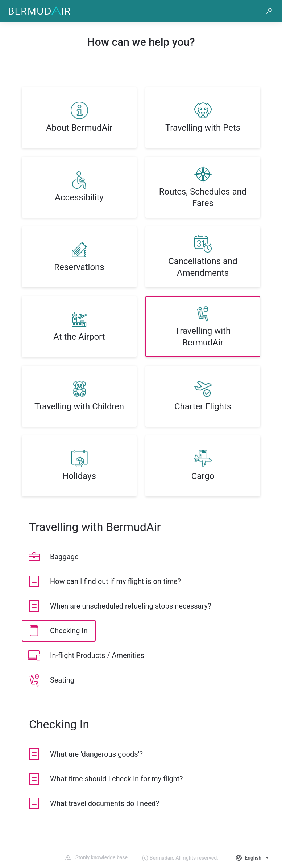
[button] (269, 11)
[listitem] (79, 118)
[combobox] (253, 858)
